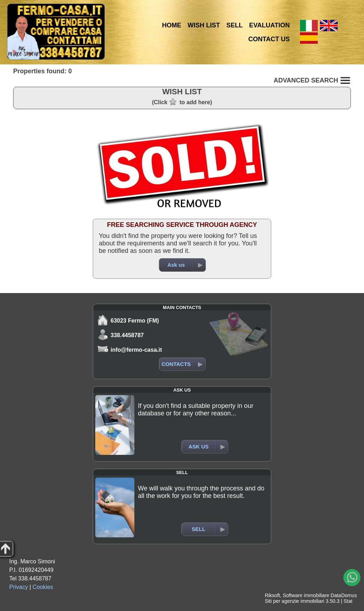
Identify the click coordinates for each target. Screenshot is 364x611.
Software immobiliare (306, 595)
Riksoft (272, 595)
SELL (235, 25)
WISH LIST (204, 25)
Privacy (18, 587)
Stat (348, 601)
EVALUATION (269, 25)
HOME (172, 25)
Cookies (43, 587)
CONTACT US (269, 39)
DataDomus (344, 595)
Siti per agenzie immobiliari (295, 601)
